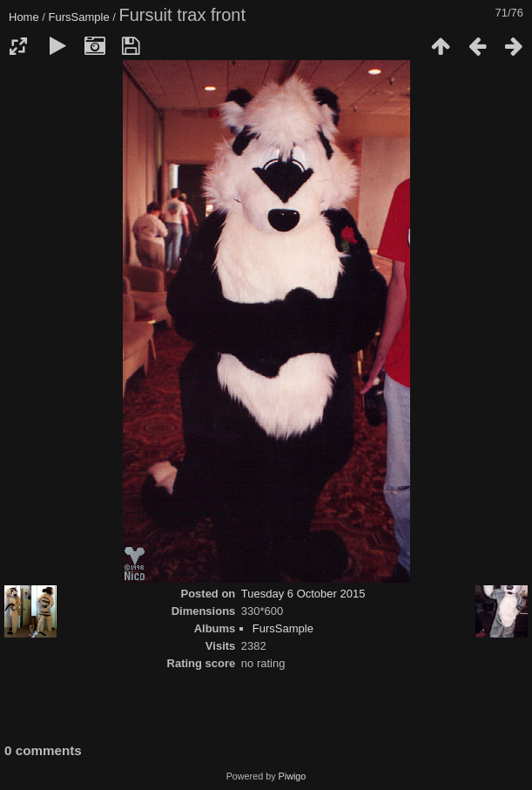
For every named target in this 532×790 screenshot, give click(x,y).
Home (24, 17)
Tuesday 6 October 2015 (303, 594)
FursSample (79, 17)
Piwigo (293, 776)
